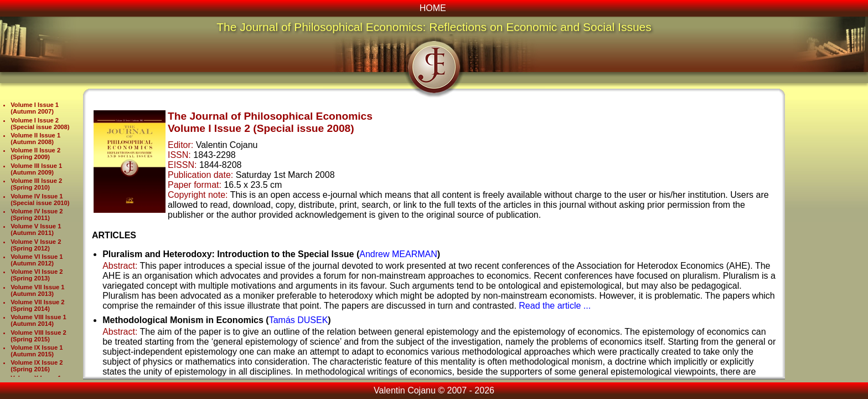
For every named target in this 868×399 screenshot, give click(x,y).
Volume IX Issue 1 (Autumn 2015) (37, 351)
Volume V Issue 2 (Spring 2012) (36, 245)
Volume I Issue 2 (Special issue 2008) (40, 124)
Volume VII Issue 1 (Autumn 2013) (37, 290)
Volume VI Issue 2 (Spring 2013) (37, 275)
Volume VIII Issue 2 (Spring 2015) (38, 336)
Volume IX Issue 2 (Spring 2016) (37, 366)
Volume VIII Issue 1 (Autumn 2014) (38, 320)
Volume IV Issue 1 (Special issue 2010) (40, 199)
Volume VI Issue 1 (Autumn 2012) (37, 260)
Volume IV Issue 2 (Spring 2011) (37, 214)
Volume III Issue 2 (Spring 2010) (36, 184)
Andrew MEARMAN (398, 254)
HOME (433, 8)
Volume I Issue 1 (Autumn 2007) (35, 108)
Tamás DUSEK (299, 320)
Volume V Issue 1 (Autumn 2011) (36, 229)
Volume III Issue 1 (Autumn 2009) (36, 169)
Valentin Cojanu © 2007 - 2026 (434, 390)
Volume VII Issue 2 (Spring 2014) (37, 305)
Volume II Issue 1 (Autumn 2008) (35, 139)
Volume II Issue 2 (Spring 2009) (35, 154)
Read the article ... (555, 306)
